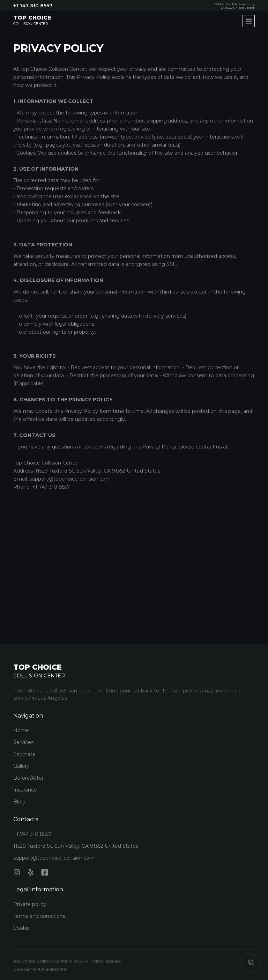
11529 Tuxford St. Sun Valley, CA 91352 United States (76, 846)
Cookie (22, 928)
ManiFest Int (54, 969)
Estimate (24, 754)
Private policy (30, 904)
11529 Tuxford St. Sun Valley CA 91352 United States (234, 6)
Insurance (25, 790)
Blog (19, 802)
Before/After (28, 778)
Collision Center (32, 20)
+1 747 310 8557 (33, 6)
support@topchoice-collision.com (54, 858)
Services (23, 742)
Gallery (21, 766)
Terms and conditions (39, 916)
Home (21, 730)
